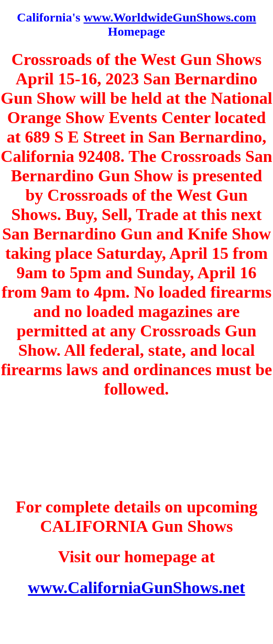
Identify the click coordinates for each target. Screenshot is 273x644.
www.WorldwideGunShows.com (170, 17)
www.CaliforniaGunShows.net (136, 587)
